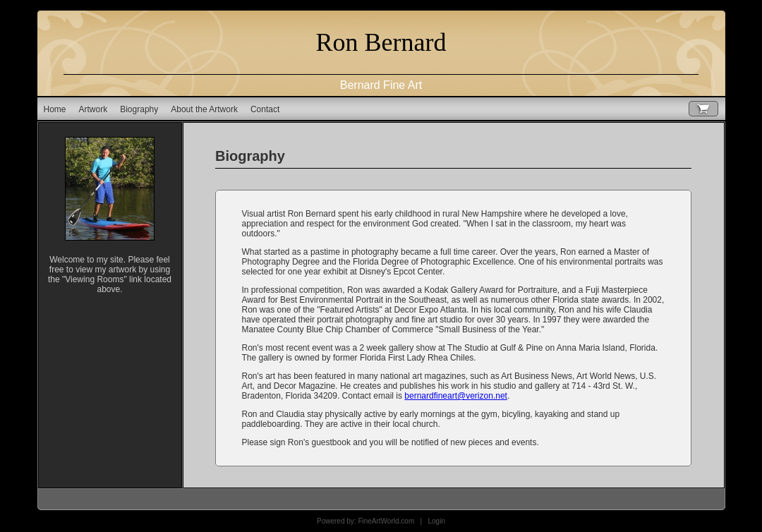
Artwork (93, 109)
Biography (139, 109)
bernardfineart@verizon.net (456, 396)
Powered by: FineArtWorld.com (365, 521)
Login (437, 521)
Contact (265, 109)
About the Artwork (204, 109)
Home (55, 109)
